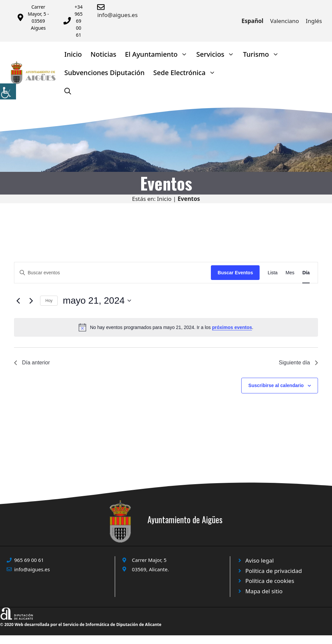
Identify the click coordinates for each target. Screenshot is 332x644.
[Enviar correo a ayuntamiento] (102, 7)
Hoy (49, 301)
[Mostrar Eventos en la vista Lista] (273, 273)
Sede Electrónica (187, 73)
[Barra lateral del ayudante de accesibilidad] (8, 91)
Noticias (103, 54)
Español (253, 21)
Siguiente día (298, 363)
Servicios (217, 54)
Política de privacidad (273, 571)
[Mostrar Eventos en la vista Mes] (290, 273)
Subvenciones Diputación (105, 73)
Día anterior (32, 363)
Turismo (263, 54)
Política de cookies (270, 581)
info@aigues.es (117, 15)
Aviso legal (259, 560)
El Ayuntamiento (158, 54)
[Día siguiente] (31, 301)
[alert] (166, 327)
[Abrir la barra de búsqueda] (68, 91)
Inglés (314, 21)
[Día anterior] (18, 301)
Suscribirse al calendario (276, 385)
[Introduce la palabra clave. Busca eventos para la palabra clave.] (113, 273)
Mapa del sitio (264, 591)
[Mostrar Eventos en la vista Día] (306, 273)
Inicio (73, 54)
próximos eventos (232, 327)
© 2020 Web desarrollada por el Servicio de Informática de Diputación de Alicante (81, 624)
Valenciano (284, 21)
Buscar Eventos (235, 273)
